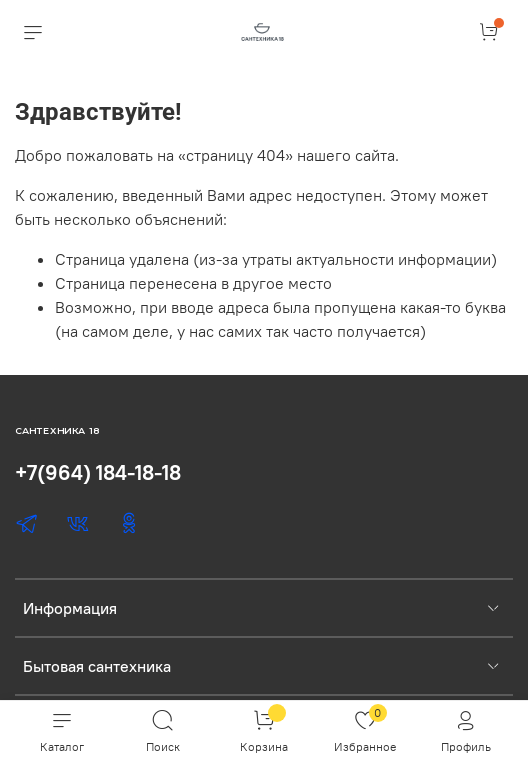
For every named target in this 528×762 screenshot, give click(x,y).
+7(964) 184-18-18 (98, 472)
